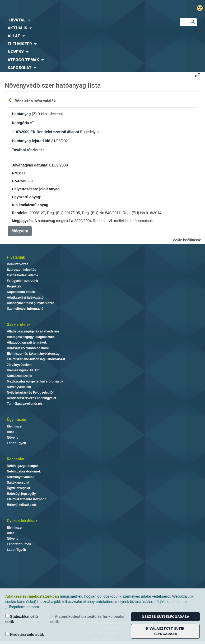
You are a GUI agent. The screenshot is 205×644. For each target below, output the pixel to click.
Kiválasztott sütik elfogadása (165, 631)
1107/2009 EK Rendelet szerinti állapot (45, 132)
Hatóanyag (21, 114)
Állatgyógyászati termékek (27, 343)
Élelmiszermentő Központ (26, 499)
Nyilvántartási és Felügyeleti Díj (31, 393)
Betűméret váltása (198, 75)
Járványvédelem (19, 365)
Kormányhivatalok (21, 477)
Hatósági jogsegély (21, 494)
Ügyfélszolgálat (18, 488)
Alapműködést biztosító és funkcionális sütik (87, 619)
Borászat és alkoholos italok (28, 348)
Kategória (20, 123)
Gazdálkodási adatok (23, 275)
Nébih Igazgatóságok (23, 466)
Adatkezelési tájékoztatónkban (32, 596)
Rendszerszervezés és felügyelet (32, 398)
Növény (13, 438)
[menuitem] (85, 20)
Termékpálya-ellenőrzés (25, 404)
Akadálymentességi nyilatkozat (30, 303)
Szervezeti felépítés (22, 270)
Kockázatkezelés (19, 376)
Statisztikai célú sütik (22, 619)
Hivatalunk (16, 257)
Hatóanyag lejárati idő (31, 141)
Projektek (14, 286)
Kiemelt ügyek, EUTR (23, 370)
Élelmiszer (15, 426)
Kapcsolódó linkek (21, 292)
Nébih (68, 8)
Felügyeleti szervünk (22, 281)
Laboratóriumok (19, 544)
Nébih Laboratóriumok (24, 471)
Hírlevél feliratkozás (22, 505)
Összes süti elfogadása (165, 617)
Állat (10, 432)
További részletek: (28, 150)
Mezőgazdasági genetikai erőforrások (35, 381)
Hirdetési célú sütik (25, 634)
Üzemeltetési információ (25, 309)
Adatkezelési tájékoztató (25, 298)
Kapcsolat (16, 459)
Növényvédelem (19, 387)
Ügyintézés (17, 420)
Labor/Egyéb (17, 443)
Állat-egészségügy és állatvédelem (33, 331)
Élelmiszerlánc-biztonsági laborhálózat (36, 359)
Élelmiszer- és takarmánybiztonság (33, 354)
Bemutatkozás (18, 264)
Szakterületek (19, 325)
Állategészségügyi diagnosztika (31, 337)
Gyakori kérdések (22, 521)
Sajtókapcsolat (18, 483)
